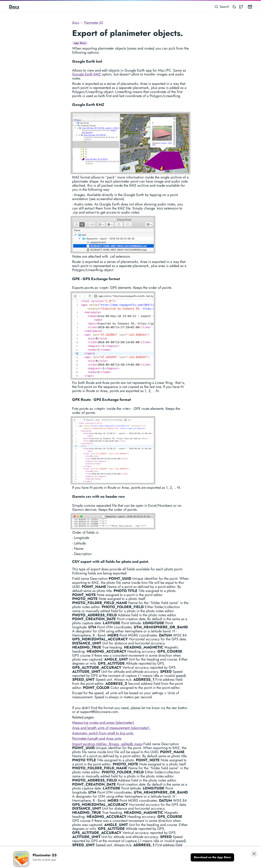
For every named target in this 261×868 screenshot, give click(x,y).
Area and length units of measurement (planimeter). (111, 728)
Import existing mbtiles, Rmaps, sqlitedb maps (107, 744)
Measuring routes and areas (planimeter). (104, 723)
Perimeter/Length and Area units (97, 738)
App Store (80, 43)
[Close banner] (254, 854)
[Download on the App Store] (212, 858)
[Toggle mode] (234, 7)
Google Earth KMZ (86, 74)
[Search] (222, 7)
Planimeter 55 (93, 23)
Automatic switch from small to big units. (103, 733)
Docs (14, 7)
